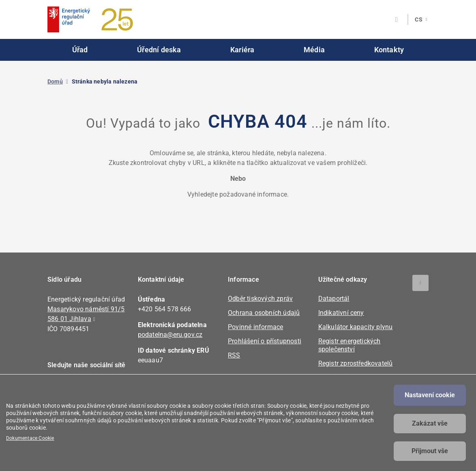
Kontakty (389, 50)
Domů (55, 81)
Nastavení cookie (430, 395)
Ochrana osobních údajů (264, 313)
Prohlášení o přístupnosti (265, 341)
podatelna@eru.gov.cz (170, 335)
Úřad (80, 50)
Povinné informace (255, 327)
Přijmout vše (430, 451)
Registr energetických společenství (349, 345)
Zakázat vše (430, 423)
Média (314, 50)
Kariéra (242, 50)
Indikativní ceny (341, 313)
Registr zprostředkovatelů (356, 363)
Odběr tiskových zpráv (260, 299)
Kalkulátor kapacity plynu (356, 327)
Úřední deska (159, 50)
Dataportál (334, 299)
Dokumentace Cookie (30, 438)
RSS (234, 355)
